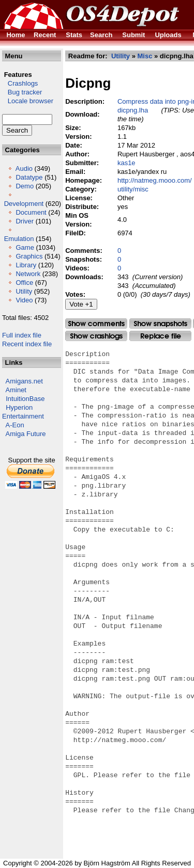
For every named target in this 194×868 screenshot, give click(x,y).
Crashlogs (20, 83)
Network (28, 274)
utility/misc (133, 189)
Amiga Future (26, 434)
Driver (25, 221)
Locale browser (28, 101)
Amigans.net (24, 381)
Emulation (19, 239)
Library (26, 265)
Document (31, 212)
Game (25, 247)
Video (24, 300)
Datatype (29, 177)
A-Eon (15, 425)
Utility (24, 291)
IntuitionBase (25, 399)
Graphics (29, 256)
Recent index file (27, 344)
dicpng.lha (133, 110)
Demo (25, 186)
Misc (145, 56)
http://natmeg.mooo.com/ (155, 180)
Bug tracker (22, 92)
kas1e (126, 163)
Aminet (16, 390)
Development (24, 204)
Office (24, 283)
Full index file (22, 335)
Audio (24, 168)
